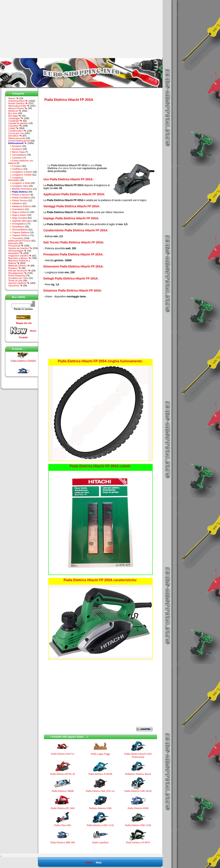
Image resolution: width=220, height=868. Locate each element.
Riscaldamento (18, 273)
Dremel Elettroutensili (19, 141)
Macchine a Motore (20, 258)
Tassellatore (18, 227)
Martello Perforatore (22, 189)
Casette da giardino (18, 123)
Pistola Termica (20, 200)
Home (89, 863)
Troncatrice (18, 238)
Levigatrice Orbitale (22, 175)
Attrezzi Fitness (18, 108)
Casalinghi (15, 121)
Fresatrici (17, 166)
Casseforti (15, 126)
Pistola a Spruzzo (21, 195)
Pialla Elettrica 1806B (63, 791)
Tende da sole (15, 281)
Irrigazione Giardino (20, 256)
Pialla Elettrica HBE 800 (63, 842)
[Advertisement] (35, 29)
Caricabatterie (19, 155)
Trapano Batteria (21, 232)
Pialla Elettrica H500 (138, 808)
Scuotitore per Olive (18, 278)
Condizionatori (17, 131)
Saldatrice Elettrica (22, 206)
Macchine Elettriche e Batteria (19, 262)
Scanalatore (18, 209)
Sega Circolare (20, 218)
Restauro (15, 268)
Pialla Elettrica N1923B (100, 774)
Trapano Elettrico (21, 235)
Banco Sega (18, 152)
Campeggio (16, 118)
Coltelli (13, 128)
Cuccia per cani (16, 133)
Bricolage (15, 116)
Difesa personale (17, 138)
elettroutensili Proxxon (19, 241)
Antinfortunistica (18, 101)
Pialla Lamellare (100, 842)
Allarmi (13, 98)
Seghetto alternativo (22, 221)
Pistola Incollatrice (21, 198)
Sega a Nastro (19, 215)
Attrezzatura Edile (19, 106)
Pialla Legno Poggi (100, 754)
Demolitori (15, 136)
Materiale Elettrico (19, 266)
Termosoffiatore (20, 230)
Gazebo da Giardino (20, 248)
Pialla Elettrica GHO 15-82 (100, 825)
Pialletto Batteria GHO (100, 808)
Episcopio (13, 243)
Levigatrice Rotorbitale (16, 179)
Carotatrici (17, 158)
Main (99, 863)
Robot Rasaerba (17, 276)
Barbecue (15, 111)
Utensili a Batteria (19, 283)
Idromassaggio (17, 251)
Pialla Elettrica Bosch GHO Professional (138, 755)
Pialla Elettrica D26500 (23, 363)
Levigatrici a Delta (21, 183)
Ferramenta (16, 246)
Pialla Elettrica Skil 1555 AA (100, 791)
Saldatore (17, 203)
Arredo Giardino (18, 103)
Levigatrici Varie (20, 186)
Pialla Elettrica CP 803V (138, 842)
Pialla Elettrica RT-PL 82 (63, 774)
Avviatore (17, 146)
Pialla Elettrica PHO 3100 (138, 825)
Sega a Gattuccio (21, 212)
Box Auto (13, 113)
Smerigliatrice (19, 224)
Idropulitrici (15, 253)
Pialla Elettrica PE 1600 (63, 808)
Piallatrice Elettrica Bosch (138, 774)
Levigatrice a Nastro (22, 172)
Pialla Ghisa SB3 (63, 825)
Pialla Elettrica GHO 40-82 (138, 791)
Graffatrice (17, 169)
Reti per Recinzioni (19, 271)
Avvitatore (17, 149)
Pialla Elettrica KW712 (63, 754)
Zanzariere (15, 286)
